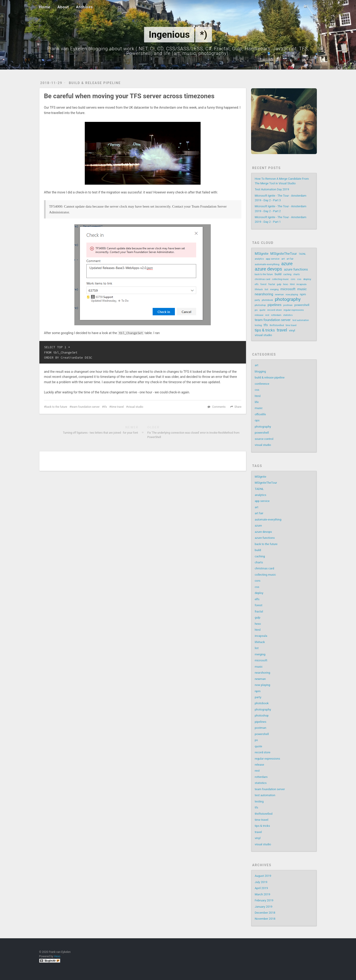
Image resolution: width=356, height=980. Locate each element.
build (278, 274)
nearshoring (264, 294)
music (302, 289)
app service (273, 259)
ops (257, 420)
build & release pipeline (95, 83)
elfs (257, 284)
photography (288, 299)
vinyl (292, 330)
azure (287, 264)
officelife (260, 414)
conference (262, 384)
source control (264, 439)
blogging (260, 371)
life (257, 402)
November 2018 (265, 919)
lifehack (259, 289)
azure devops (268, 269)
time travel (117, 407)
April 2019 (261, 888)
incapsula (301, 284)
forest (263, 284)
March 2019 (263, 894)
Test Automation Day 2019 (272, 189)
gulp (279, 284)
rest (267, 315)
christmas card (262, 279)
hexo (285, 284)
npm (303, 294)
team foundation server (85, 407)
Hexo (57, 956)
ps (256, 310)
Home (45, 7)
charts (296, 274)
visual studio (136, 407)
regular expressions (294, 310)
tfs (105, 407)
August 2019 (263, 876)
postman (288, 305)
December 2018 (265, 913)
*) (204, 35)
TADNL (302, 254)
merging (274, 289)
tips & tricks (265, 330)
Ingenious (169, 35)
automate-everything (267, 264)
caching (287, 274)
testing (258, 325)
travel (282, 330)
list (267, 289)
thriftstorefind (277, 325)
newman (279, 295)
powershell (302, 305)
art (283, 259)
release (259, 315)
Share (238, 407)
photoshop (260, 305)
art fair (290, 259)
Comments (219, 407)
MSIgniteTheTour (284, 254)
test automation (301, 320)
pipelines (274, 305)
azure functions (296, 269)
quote (262, 310)
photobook (267, 300)
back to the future (56, 407)
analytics (259, 259)
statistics (288, 315)
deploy (307, 279)
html (292, 284)
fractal (272, 284)
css (299, 279)
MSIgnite (262, 254)
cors (293, 279)
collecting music (280, 279)
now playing (292, 295)
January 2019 (264, 907)
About (63, 7)
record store (274, 310)
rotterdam (276, 315)
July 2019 (261, 882)
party (257, 300)
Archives (85, 7)
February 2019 (264, 900)
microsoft (288, 289)
